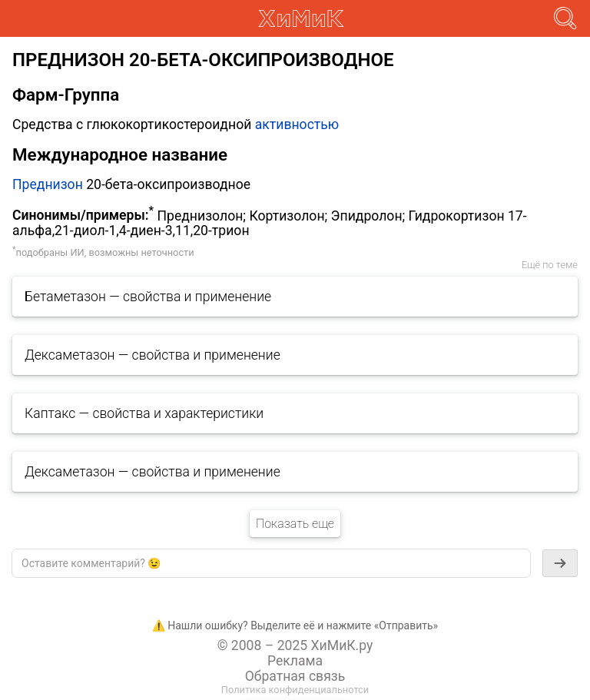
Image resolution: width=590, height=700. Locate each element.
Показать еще (295, 524)
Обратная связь (295, 676)
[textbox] (271, 563)
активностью (297, 124)
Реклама (295, 661)
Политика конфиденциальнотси (295, 690)
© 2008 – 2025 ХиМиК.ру (295, 645)
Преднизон (48, 184)
